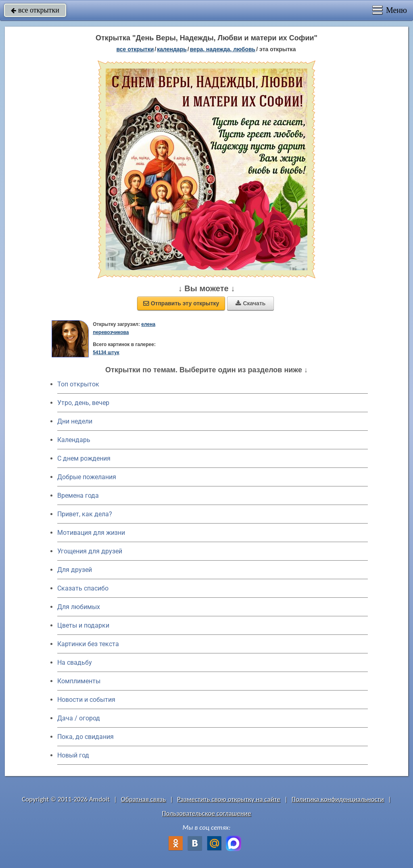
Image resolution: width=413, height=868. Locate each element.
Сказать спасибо (83, 588)
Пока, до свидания (86, 737)
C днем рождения (84, 458)
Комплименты (79, 681)
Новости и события (86, 700)
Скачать (250, 303)
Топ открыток (78, 384)
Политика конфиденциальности (338, 799)
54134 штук (106, 353)
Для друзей (75, 570)
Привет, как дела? (85, 514)
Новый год (73, 755)
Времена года (78, 496)
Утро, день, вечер (83, 403)
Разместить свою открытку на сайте (229, 799)
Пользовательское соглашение (206, 813)
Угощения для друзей (90, 551)
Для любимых (79, 607)
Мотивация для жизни (91, 533)
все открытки (35, 10)
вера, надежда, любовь (223, 49)
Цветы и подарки (83, 625)
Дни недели (75, 421)
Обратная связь (144, 799)
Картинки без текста (88, 644)
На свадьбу (75, 662)
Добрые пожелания (87, 477)
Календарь (172, 49)
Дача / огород (79, 718)
